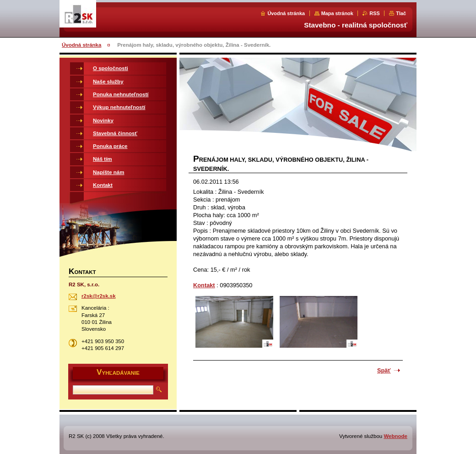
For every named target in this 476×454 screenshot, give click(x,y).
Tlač (401, 13)
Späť (384, 370)
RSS (374, 13)
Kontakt (204, 285)
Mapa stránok (337, 13)
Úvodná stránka (286, 13)
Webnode (395, 436)
